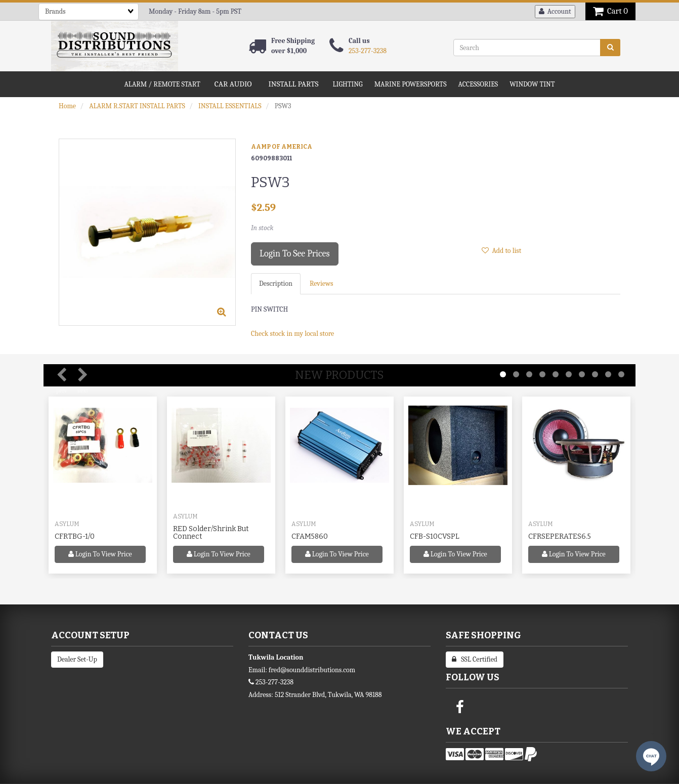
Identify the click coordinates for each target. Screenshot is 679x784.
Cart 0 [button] (610, 11)
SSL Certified (475, 659)
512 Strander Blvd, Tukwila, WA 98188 (328, 695)
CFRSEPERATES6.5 (560, 536)
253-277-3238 (368, 51)
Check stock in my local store (292, 334)
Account (555, 11)
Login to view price (100, 554)
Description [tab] (276, 284)
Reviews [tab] (321, 284)
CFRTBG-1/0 (75, 536)
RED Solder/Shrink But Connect (211, 533)
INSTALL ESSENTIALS (230, 106)
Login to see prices (295, 254)
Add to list (501, 251)
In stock (262, 228)
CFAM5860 (310, 536)
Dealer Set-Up (77, 659)
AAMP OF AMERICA (282, 147)
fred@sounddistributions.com (312, 670)
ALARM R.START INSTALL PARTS (137, 106)
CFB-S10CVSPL (435, 536)
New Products (339, 375)
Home (67, 106)
